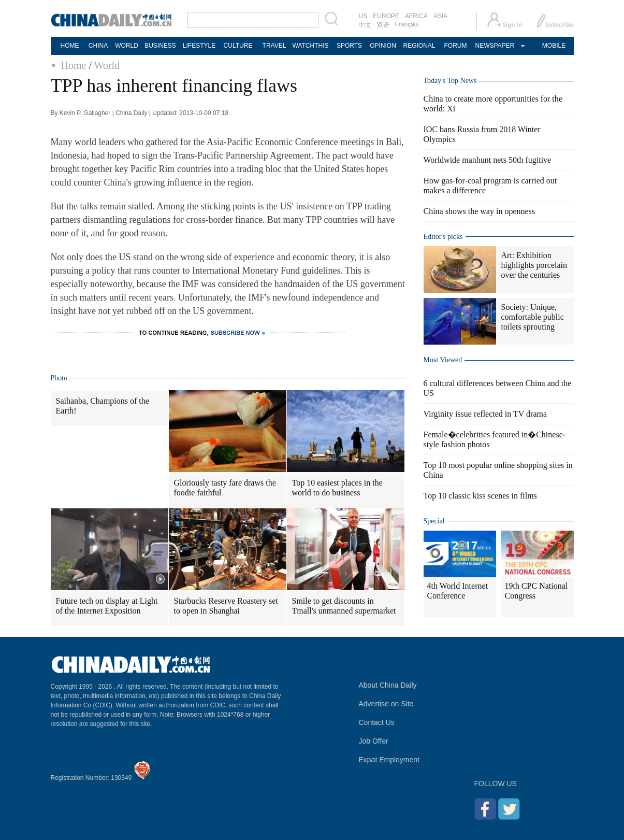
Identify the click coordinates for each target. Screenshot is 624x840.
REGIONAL (419, 46)
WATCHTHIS (311, 46)
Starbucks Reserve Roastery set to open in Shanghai (226, 606)
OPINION (383, 46)
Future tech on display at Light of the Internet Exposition (107, 606)
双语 (383, 25)
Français (407, 24)
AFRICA (416, 16)
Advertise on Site (386, 704)
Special (434, 521)
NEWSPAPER (495, 46)
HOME (70, 46)
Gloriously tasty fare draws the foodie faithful (225, 488)
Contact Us (377, 722)
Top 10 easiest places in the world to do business (337, 488)
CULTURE (238, 46)
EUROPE (386, 16)
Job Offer (374, 741)
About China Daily (388, 685)
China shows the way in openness (480, 211)
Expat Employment (389, 760)
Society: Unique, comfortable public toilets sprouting (533, 317)
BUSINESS (160, 46)
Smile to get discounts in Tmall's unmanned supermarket (344, 606)
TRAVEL (274, 46)
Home (74, 65)
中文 (365, 25)
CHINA (98, 46)
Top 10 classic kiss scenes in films (480, 496)
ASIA (440, 16)
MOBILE (554, 46)
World (107, 65)
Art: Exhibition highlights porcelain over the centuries (534, 265)
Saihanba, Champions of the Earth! (103, 406)
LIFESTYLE (199, 46)
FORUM (456, 46)
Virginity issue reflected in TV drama (485, 414)
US (363, 16)
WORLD (127, 46)
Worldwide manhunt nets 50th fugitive (488, 160)
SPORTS (349, 46)
